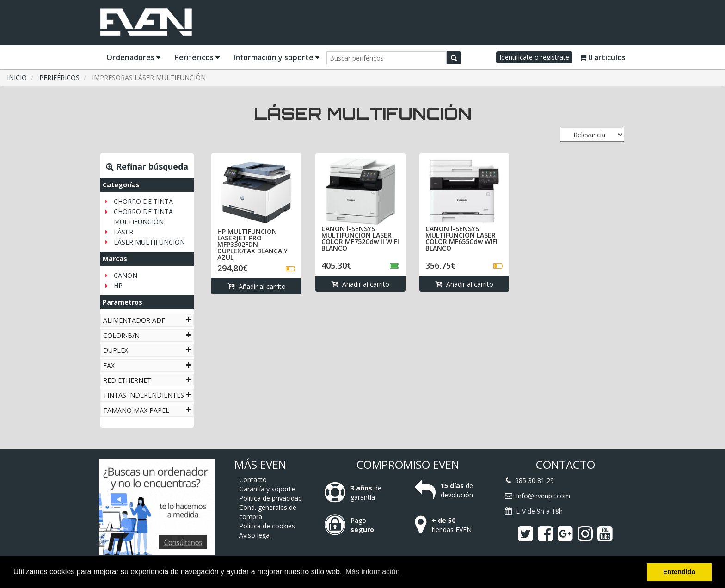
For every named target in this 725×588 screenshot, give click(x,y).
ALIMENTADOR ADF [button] (147, 320)
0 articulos (602, 57)
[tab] (147, 320)
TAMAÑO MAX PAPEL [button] (147, 410)
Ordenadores (133, 57)
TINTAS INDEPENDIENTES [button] (147, 395)
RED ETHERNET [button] (147, 380)
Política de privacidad (270, 498)
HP (118, 285)
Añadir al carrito (257, 286)
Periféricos (197, 57)
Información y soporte (276, 57)
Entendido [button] (679, 572)
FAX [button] (147, 365)
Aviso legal (255, 535)
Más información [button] (372, 572)
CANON (126, 275)
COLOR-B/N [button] (147, 335)
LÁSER (123, 232)
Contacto (253, 480)
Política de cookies (267, 526)
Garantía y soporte (267, 489)
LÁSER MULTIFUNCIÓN (149, 242)
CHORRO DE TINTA (143, 201)
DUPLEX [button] (147, 350)
